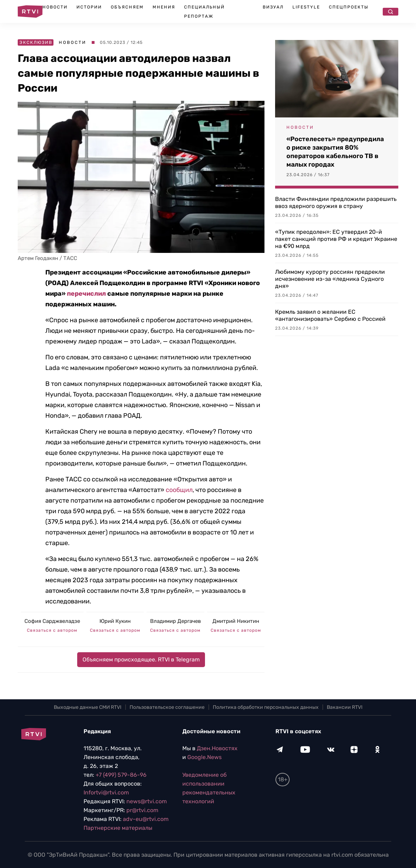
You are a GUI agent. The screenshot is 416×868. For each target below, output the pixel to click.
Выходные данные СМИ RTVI (88, 707)
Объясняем (127, 7)
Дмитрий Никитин (236, 621)
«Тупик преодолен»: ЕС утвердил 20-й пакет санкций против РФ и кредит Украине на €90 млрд (336, 239)
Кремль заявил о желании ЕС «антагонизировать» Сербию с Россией (330, 315)
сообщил (179, 490)
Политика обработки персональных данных (266, 707)
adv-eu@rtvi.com (146, 819)
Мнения (164, 7)
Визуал (273, 7)
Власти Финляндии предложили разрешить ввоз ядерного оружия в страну (336, 202)
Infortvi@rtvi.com (106, 792)
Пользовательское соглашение (167, 707)
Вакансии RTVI (345, 707)
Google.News (204, 757)
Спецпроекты (349, 7)
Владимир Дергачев (175, 621)
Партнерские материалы (118, 828)
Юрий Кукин (115, 621)
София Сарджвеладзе (52, 621)
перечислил (86, 294)
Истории (89, 7)
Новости (55, 7)
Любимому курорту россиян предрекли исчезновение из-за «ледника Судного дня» (330, 279)
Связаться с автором (52, 630)
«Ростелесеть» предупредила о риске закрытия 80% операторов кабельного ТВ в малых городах (335, 152)
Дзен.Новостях (217, 748)
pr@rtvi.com (142, 810)
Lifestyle (306, 7)
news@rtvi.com (147, 801)
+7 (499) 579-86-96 (121, 775)
